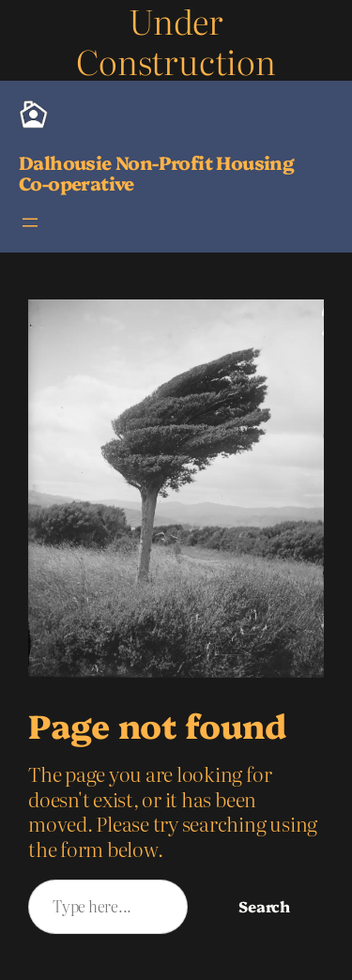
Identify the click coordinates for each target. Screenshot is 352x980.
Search (264, 906)
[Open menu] (30, 222)
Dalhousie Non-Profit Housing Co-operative (156, 172)
